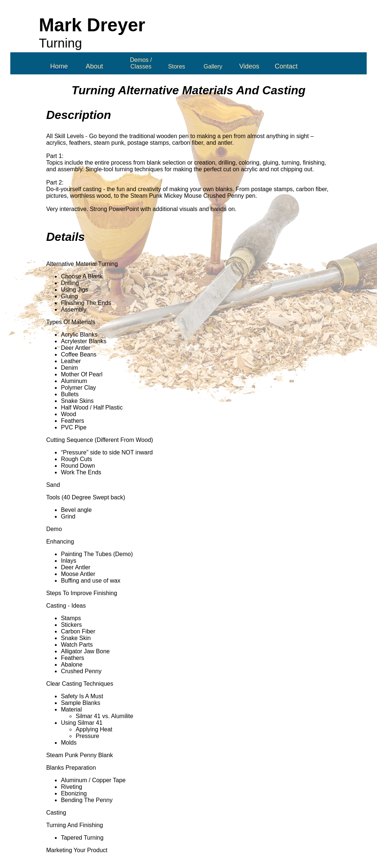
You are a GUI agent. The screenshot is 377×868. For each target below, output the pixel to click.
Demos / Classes (141, 63)
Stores (177, 66)
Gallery (213, 66)
